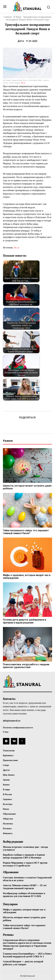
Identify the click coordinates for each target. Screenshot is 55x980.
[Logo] (28, 6)
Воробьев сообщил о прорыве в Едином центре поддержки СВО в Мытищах (24, 856)
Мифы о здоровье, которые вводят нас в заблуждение (27, 577)
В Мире (17, 17)
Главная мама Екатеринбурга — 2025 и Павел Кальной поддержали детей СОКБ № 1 (27, 955)
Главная (8, 17)
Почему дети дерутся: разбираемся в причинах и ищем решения (25, 621)
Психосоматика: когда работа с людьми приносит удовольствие (26, 666)
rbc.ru (23, 83)
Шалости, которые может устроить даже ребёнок (27, 487)
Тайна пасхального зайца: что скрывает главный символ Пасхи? (26, 532)
